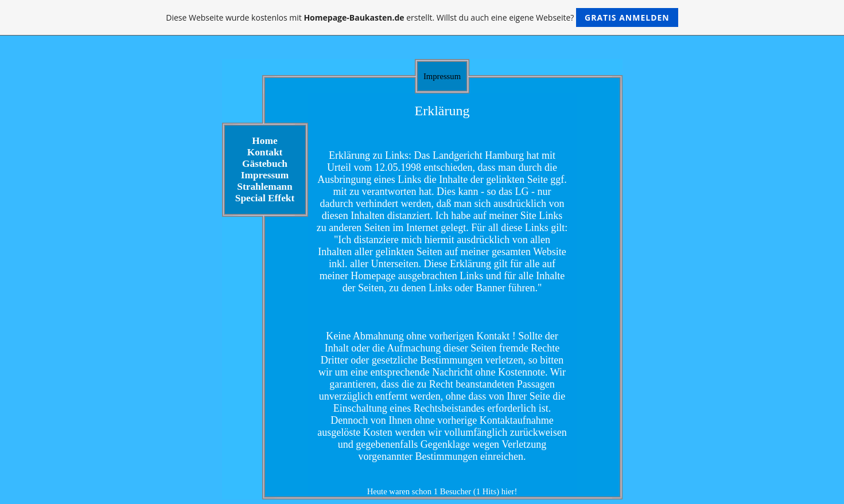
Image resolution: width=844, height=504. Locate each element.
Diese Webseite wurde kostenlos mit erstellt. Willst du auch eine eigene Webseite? (422, 17)
